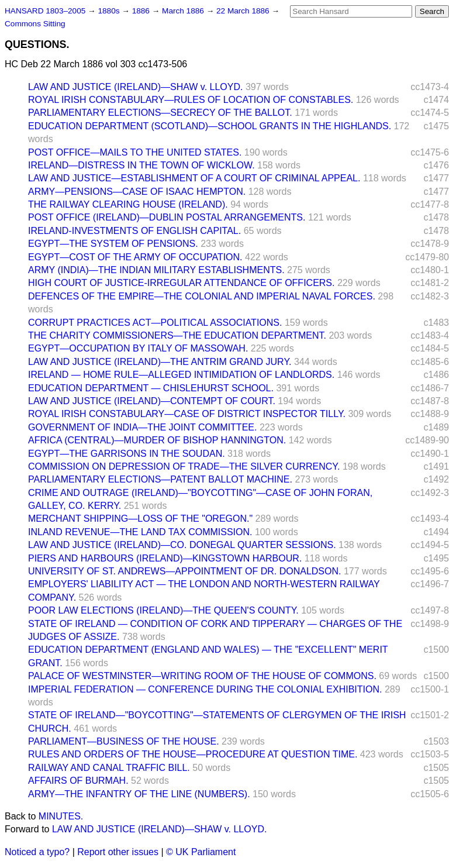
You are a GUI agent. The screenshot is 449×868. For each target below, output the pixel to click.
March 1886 (184, 11)
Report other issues (118, 852)
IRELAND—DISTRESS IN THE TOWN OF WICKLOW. (141, 165)
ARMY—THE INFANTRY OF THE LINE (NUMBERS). (139, 794)
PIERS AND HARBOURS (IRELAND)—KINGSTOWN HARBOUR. (165, 558)
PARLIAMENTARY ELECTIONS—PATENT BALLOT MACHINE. (160, 479)
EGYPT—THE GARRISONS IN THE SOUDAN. (127, 454)
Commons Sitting (35, 24)
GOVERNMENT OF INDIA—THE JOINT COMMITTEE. (142, 427)
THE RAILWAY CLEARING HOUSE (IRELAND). (128, 204)
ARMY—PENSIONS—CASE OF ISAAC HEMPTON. (137, 192)
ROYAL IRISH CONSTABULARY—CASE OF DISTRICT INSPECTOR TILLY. (187, 414)
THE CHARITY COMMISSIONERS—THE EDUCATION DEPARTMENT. (177, 335)
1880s (110, 11)
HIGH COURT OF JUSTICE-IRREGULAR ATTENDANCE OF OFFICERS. (181, 283)
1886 (142, 11)
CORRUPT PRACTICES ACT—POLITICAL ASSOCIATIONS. (155, 323)
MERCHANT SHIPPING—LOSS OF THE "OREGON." (140, 519)
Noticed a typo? (37, 852)
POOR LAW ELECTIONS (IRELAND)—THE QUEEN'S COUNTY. (163, 610)
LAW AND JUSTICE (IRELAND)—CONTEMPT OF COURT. (152, 401)
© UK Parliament (201, 852)
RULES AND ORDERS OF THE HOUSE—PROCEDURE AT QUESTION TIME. (193, 754)
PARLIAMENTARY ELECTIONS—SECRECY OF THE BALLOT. (160, 113)
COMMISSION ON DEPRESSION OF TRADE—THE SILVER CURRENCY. (184, 466)
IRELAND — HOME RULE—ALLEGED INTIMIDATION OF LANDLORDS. (181, 375)
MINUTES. (61, 816)
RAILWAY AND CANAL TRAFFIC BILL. (109, 768)
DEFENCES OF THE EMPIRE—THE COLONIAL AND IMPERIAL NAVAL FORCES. (202, 296)
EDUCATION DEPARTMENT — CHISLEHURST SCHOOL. (151, 388)
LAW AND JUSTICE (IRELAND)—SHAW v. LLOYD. (135, 87)
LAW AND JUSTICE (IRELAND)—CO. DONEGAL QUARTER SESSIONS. (182, 545)
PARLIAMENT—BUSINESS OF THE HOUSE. (124, 741)
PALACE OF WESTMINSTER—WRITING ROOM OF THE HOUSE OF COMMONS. (202, 676)
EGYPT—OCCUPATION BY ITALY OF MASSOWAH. (138, 348)
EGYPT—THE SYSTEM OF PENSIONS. (113, 244)
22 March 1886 (244, 11)
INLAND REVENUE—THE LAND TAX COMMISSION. (140, 532)
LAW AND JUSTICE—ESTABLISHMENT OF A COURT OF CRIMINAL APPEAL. (194, 178)
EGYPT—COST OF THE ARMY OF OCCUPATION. (135, 257)
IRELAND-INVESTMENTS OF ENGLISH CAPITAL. (134, 231)
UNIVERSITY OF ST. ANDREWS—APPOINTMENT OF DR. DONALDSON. (184, 571)
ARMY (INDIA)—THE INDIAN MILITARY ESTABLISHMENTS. (156, 270)
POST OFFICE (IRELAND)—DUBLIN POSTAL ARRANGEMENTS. (167, 217)
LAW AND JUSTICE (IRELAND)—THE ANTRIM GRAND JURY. (160, 362)
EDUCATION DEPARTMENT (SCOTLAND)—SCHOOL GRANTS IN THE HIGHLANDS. (210, 126)
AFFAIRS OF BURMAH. (78, 781)
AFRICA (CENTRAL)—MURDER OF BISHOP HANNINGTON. (157, 440)
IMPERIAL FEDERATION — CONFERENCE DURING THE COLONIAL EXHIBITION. (205, 689)
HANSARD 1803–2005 (45, 11)
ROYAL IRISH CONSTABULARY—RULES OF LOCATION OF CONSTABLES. (191, 100)
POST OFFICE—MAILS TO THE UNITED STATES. (135, 152)
